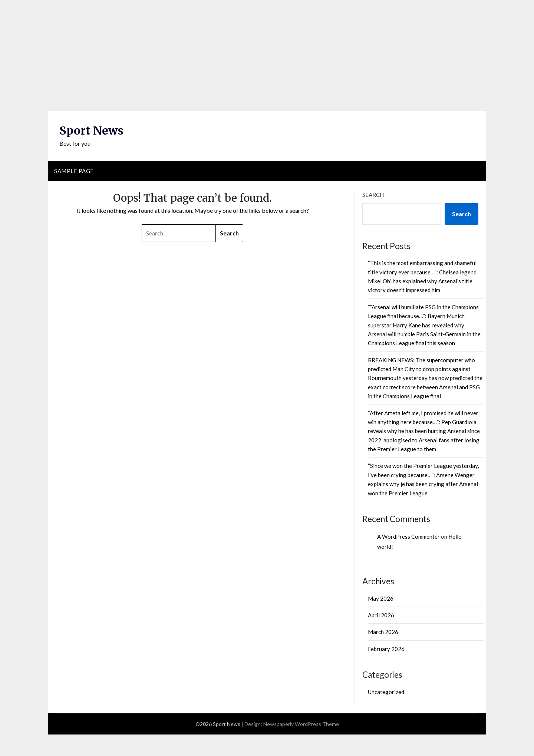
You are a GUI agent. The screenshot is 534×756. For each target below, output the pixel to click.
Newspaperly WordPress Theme (301, 724)
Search (373, 195)
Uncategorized (386, 692)
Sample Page (74, 171)
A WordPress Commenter (408, 537)
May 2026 (381, 598)
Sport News (91, 131)
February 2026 (386, 649)
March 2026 (383, 632)
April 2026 (381, 615)
